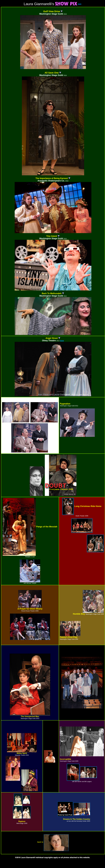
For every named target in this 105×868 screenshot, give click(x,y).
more (62, 341)
